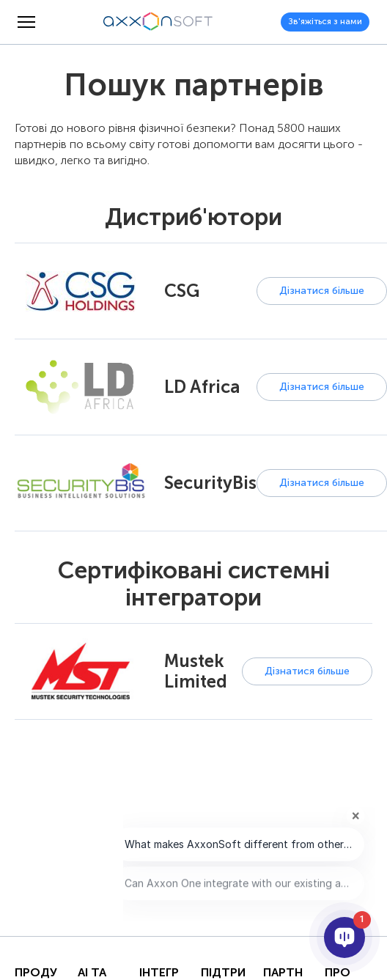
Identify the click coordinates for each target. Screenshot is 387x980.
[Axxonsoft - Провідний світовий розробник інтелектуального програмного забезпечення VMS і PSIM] (158, 22)
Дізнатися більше (322, 291)
